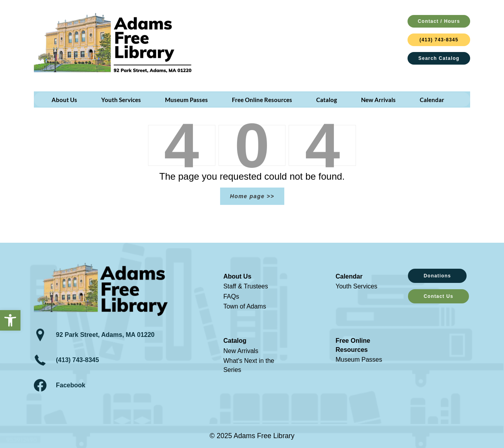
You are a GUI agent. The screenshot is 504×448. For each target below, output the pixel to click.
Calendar (349, 276)
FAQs (231, 296)
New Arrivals (241, 351)
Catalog (235, 341)
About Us (237, 276)
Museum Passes (359, 360)
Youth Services (356, 286)
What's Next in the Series (249, 365)
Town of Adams (245, 306)
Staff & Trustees (246, 286)
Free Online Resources (353, 345)
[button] (10, 320)
